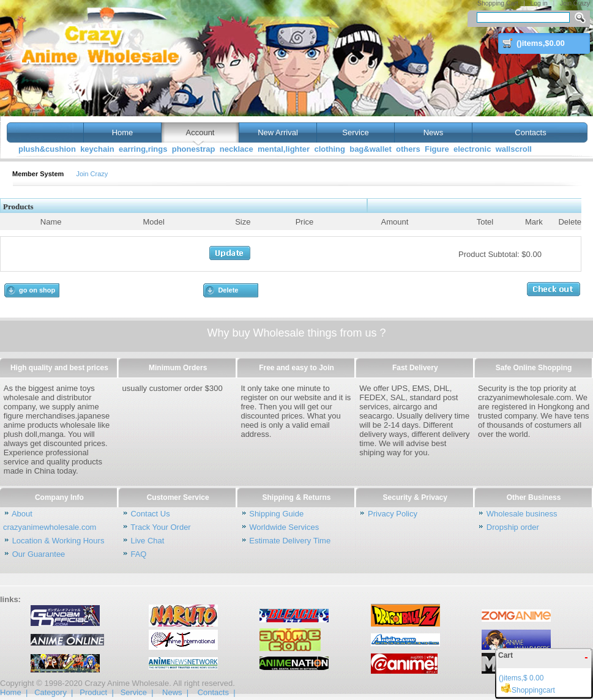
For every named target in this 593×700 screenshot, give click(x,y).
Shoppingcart (527, 690)
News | (175, 692)
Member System (38, 174)
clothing (330, 149)
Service (355, 132)
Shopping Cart (498, 3)
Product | (96, 692)
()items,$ (541, 43)
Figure (437, 149)
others (408, 149)
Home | (14, 692)
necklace (237, 149)
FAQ (138, 554)
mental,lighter (284, 149)
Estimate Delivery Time (290, 541)
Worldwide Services (284, 527)
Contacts (530, 132)
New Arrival (278, 132)
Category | (54, 692)
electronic (472, 149)
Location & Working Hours (58, 541)
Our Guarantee (39, 554)
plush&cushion (47, 149)
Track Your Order (161, 527)
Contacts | (217, 692)
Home (122, 132)
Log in (539, 3)
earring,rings (143, 149)
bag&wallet (371, 149)
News (434, 132)
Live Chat (147, 541)
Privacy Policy (393, 514)
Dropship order (513, 527)
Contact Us (150, 514)
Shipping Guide (276, 514)
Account (200, 132)
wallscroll (514, 149)
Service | (137, 692)
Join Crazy (575, 3)
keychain (97, 149)
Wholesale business (522, 514)
